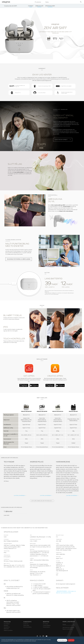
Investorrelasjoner (47, 625)
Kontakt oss (26, 624)
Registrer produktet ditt (68, 629)
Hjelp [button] (47, 2)
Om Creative (46, 624)
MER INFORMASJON (62, 640)
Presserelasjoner (46, 627)
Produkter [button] (38, 2)
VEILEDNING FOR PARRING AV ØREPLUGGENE (19, 259)
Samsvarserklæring (27, 627)
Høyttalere (6, 625)
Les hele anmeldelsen (19, 495)
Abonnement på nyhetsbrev (68, 627)
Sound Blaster (7, 624)
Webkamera (6, 629)
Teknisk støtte (26, 625)
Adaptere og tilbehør (8, 630)
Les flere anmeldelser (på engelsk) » (42, 501)
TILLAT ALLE (71, 640)
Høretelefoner (7, 627)
